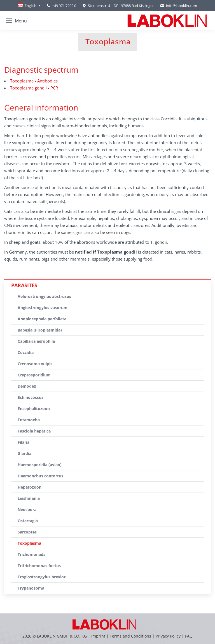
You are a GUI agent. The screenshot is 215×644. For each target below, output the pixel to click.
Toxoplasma (29, 543)
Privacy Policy (168, 636)
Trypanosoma (31, 588)
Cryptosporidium (34, 375)
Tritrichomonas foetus (39, 566)
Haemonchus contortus (40, 476)
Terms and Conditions (131, 636)
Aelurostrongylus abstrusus (44, 296)
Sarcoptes (27, 532)
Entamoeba (29, 420)
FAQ (189, 636)
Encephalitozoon (34, 409)
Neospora (27, 510)
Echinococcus (31, 397)
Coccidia (26, 352)
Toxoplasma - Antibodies (34, 81)
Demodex (27, 386)
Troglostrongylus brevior (42, 577)
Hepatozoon (30, 487)
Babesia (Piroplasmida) (40, 330)
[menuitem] (29, 6)
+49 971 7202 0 (64, 6)
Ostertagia (28, 521)
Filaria (24, 442)
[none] (29, 6)
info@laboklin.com (179, 6)
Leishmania (29, 498)
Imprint (98, 636)
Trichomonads (31, 554)
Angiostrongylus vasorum (43, 308)
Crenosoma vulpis (35, 364)
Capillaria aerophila (36, 341)
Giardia (24, 453)
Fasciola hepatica (34, 431)
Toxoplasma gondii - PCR (34, 88)
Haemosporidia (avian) (40, 465)
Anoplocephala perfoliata (42, 319)
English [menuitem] (31, 6)
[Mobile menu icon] (16, 21)
